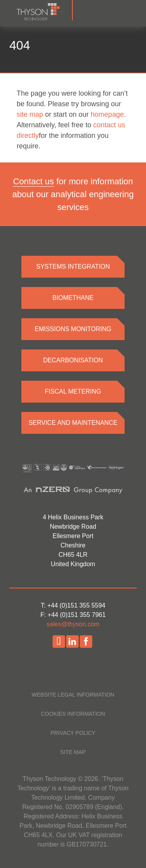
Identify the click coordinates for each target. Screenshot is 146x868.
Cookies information (73, 714)
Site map (73, 752)
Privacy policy (73, 733)
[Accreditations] (73, 468)
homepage (107, 114)
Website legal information (73, 695)
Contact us (33, 181)
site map (30, 114)
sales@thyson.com (73, 624)
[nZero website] (73, 490)
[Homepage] (45, 10)
